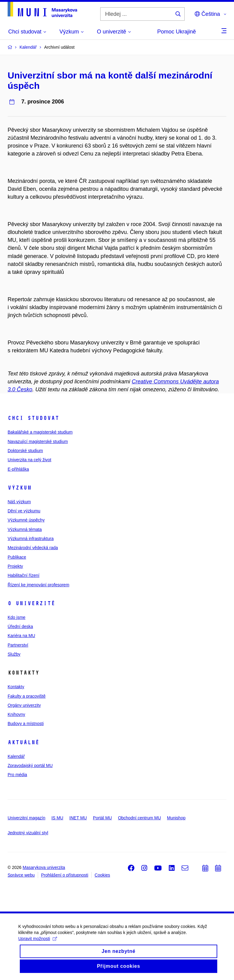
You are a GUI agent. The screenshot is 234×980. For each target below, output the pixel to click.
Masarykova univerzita (44, 867)
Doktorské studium (25, 451)
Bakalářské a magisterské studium (40, 432)
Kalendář (16, 756)
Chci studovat (33, 418)
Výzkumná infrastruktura (31, 539)
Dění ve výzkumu (24, 511)
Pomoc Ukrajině (177, 32)
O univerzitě (31, 603)
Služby (14, 654)
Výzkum (19, 488)
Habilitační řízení (23, 575)
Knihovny (16, 714)
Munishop (176, 818)
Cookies (103, 875)
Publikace (17, 557)
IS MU (57, 818)
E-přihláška (18, 469)
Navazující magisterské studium (38, 441)
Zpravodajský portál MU (30, 766)
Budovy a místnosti (26, 724)
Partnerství (18, 645)
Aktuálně (23, 742)
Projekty (15, 566)
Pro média (17, 775)
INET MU (78, 818)
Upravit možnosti (38, 943)
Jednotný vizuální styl (28, 833)
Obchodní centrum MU (139, 818)
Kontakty (16, 687)
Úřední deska (20, 626)
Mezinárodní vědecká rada (33, 548)
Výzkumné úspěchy (26, 520)
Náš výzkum (19, 502)
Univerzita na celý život (29, 460)
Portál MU (102, 818)
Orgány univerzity (24, 705)
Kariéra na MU (21, 636)
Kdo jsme (16, 617)
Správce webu (21, 875)
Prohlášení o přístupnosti (65, 875)
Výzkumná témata (25, 529)
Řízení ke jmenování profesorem (38, 585)
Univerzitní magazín (27, 818)
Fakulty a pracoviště (27, 696)
